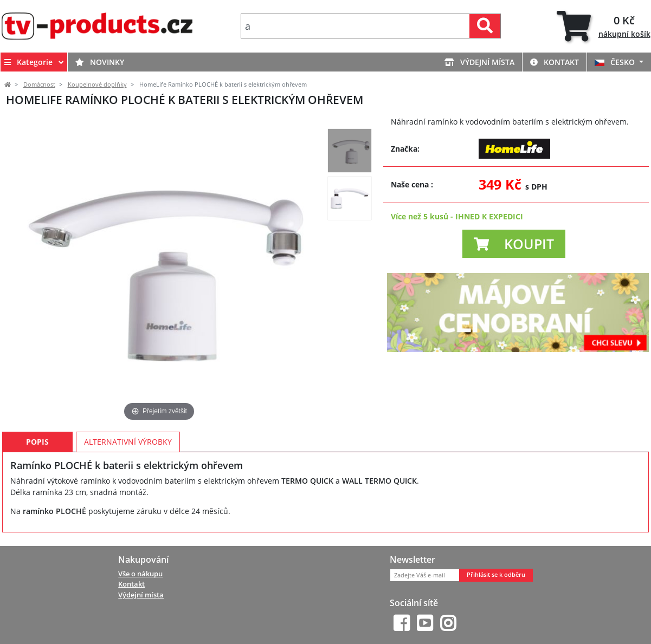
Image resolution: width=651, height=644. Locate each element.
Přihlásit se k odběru (496, 575)
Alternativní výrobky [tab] (128, 442)
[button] (514, 244)
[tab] (604, 26)
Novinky (100, 62)
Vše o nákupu (140, 574)
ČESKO (616, 62)
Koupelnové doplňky (97, 84)
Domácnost (39, 84)
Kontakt (555, 62)
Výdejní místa (479, 62)
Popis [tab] (37, 442)
